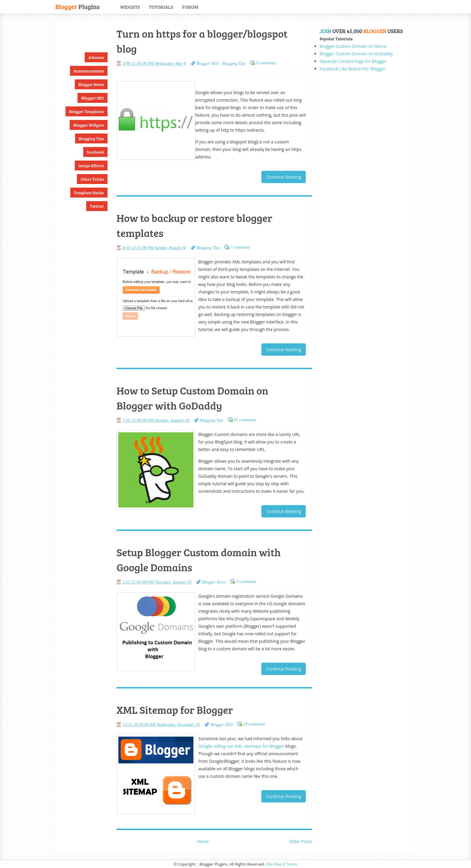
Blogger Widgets (89, 125)
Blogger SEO (93, 98)
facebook (95, 152)
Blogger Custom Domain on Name (353, 46)
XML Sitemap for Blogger (175, 710)
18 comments (254, 724)
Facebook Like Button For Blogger (352, 69)
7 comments (240, 247)
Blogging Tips (91, 138)
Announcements (89, 71)
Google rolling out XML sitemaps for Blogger (241, 746)
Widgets (130, 7)
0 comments (266, 63)
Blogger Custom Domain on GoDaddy (356, 54)
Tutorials (161, 7)
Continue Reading (284, 177)
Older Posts (301, 841)
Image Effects (91, 166)
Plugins (77, 6)
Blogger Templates (87, 111)
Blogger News (91, 84)
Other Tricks (92, 179)
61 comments (245, 420)
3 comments (246, 582)
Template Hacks (89, 193)
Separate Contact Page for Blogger (353, 61)
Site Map (274, 864)
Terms (292, 864)
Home (203, 841)
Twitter (97, 206)
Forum (190, 7)
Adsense (96, 57)
